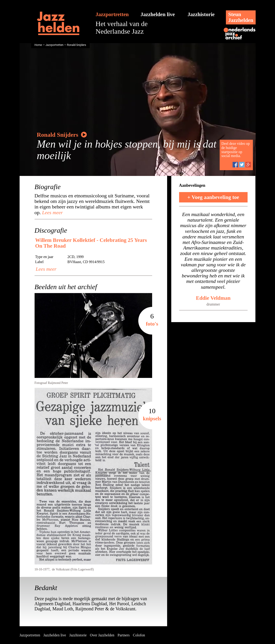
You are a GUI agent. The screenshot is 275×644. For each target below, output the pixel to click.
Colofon (139, 635)
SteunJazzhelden (241, 17)
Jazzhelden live (158, 14)
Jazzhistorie (201, 14)
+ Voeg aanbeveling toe (213, 197)
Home (38, 45)
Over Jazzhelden (102, 635)
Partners (124, 635)
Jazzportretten (112, 14)
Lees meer (52, 212)
